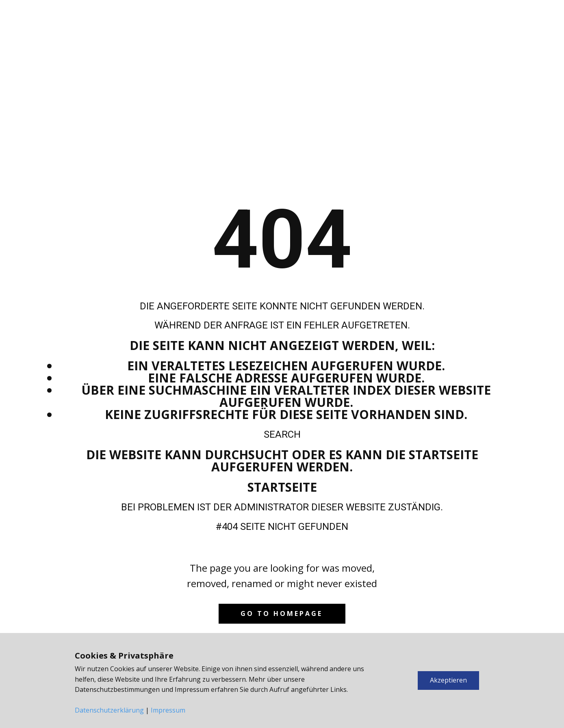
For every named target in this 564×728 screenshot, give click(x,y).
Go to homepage (282, 614)
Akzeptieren (448, 680)
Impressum (168, 710)
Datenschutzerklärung (109, 710)
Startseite (282, 487)
